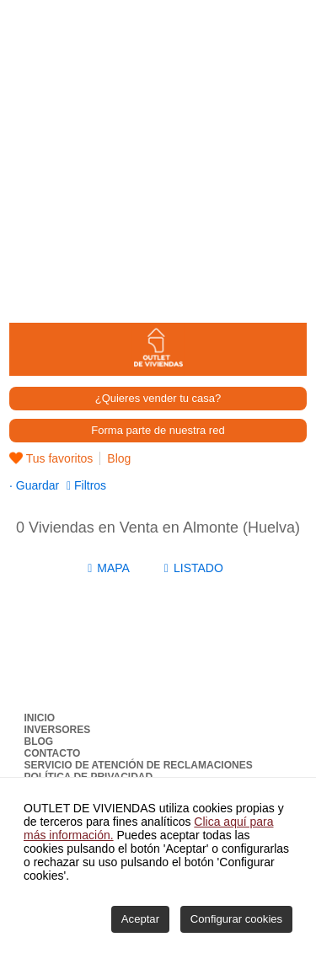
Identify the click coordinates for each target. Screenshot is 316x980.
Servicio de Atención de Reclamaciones (139, 765)
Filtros (88, 485)
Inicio (40, 718)
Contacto (53, 753)
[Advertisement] (158, 158)
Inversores (58, 730)
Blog (119, 458)
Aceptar (140, 919)
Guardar (36, 485)
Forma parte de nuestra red (158, 430)
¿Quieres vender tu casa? (158, 398)
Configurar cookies (236, 919)
